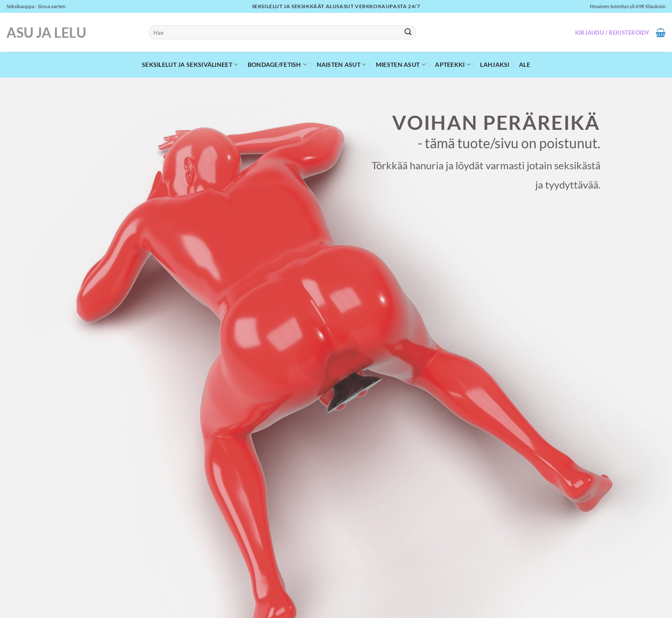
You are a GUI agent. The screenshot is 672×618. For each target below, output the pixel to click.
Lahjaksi (495, 64)
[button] (612, 33)
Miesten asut (401, 64)
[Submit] (408, 33)
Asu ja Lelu (46, 33)
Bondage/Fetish (277, 64)
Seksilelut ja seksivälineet (190, 64)
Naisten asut (342, 64)
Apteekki (453, 64)
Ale (525, 64)
